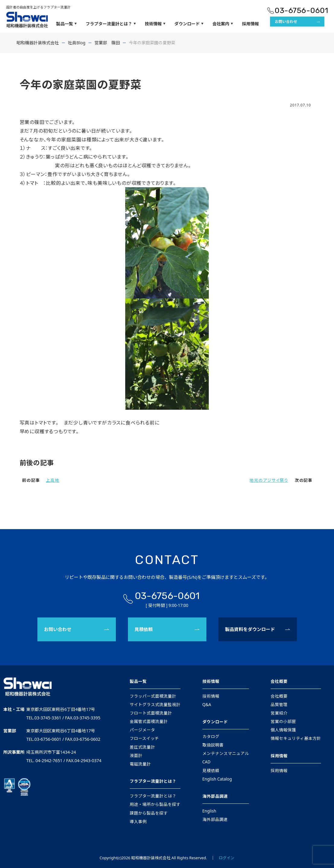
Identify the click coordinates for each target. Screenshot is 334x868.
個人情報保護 (283, 730)
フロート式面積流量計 (151, 713)
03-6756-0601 (301, 10)
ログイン (227, 858)
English (209, 811)
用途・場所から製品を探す (155, 804)
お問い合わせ (286, 22)
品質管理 (279, 705)
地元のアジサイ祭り (269, 480)
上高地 (52, 480)
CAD (207, 762)
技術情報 (155, 24)
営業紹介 (279, 713)
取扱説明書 (213, 745)
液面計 (136, 756)
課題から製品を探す (149, 813)
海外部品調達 (215, 796)
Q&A (207, 705)
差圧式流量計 (142, 747)
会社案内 (223, 24)
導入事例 (138, 822)
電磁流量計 (140, 764)
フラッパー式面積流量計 (153, 696)
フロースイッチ (144, 738)
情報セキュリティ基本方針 (296, 738)
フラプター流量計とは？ (111, 24)
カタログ (211, 737)
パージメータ (142, 730)
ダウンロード (189, 24)
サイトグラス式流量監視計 (155, 705)
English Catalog (217, 779)
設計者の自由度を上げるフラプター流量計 (38, 7)
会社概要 (279, 681)
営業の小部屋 (283, 721)
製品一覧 (66, 24)
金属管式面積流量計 (149, 721)
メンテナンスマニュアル (226, 753)
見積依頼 (144, 629)
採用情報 (250, 24)
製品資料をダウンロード (250, 629)
